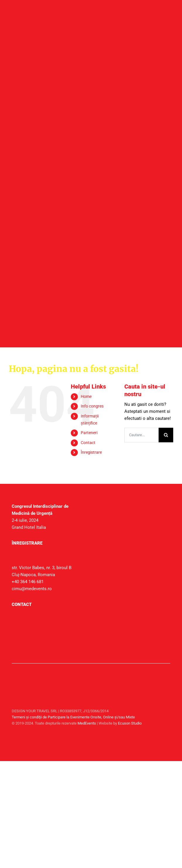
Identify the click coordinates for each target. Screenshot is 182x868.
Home (86, 396)
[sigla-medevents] (26, 674)
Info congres (92, 406)
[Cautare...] (141, 435)
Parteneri (89, 433)
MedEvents (87, 723)
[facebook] (164, 737)
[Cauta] (166, 435)
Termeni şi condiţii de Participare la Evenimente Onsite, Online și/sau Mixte (73, 717)
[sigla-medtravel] (26, 689)
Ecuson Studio (130, 723)
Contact (88, 443)
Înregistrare (91, 452)
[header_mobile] (82, 89)
